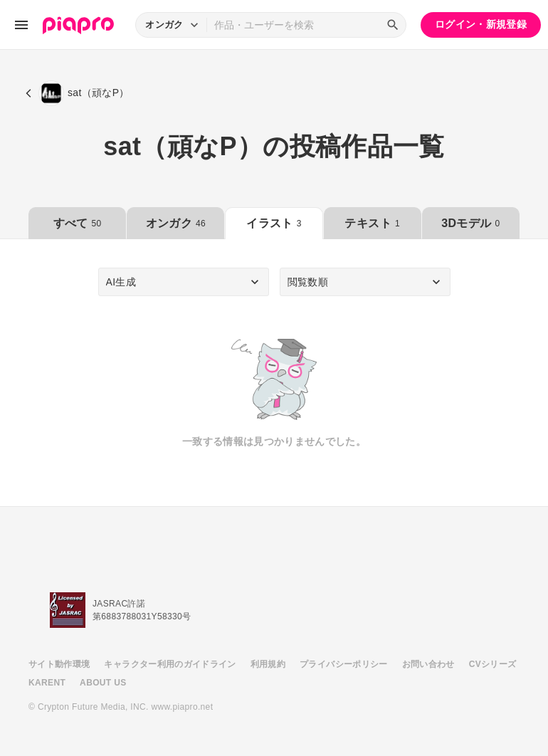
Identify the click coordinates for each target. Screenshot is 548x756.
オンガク (176, 223)
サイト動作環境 (59, 664)
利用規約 (268, 664)
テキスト (372, 223)
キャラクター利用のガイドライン (170, 664)
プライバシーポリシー (344, 664)
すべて (78, 223)
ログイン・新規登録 (481, 24)
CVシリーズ (493, 664)
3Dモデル (470, 223)
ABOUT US (103, 683)
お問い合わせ (428, 664)
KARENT (47, 683)
